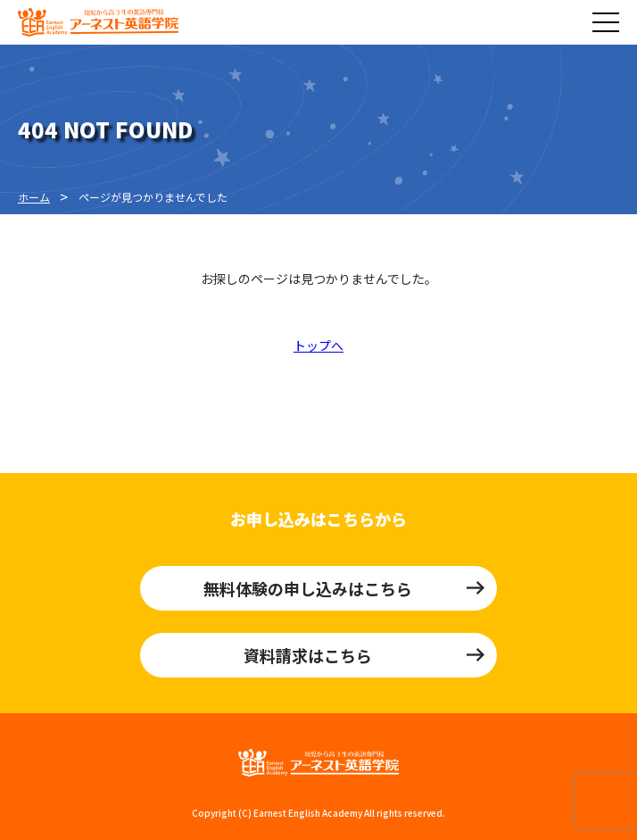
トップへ (318, 345)
